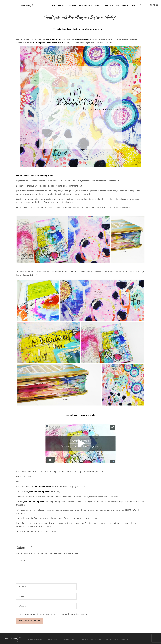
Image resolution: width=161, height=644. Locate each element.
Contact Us (84, 639)
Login (134, 5)
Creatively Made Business (89, 5)
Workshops (72, 5)
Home (53, 5)
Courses (61, 5)
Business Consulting (111, 5)
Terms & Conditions (35, 639)
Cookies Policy (69, 639)
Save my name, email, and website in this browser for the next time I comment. (55, 614)
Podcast (126, 5)
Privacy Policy (53, 639)
